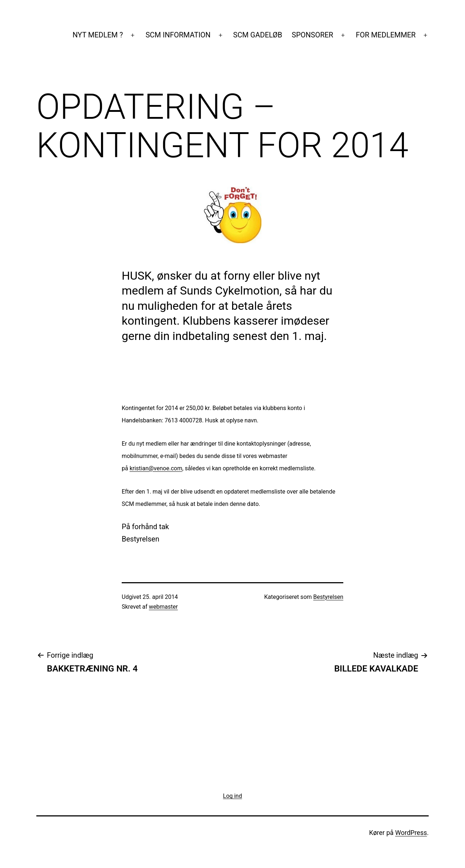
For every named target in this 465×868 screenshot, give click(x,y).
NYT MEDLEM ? (98, 35)
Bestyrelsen (328, 597)
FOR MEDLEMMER (386, 35)
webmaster (163, 607)
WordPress (411, 833)
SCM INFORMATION (178, 35)
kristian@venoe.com (156, 468)
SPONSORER (312, 35)
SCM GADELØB (258, 35)
